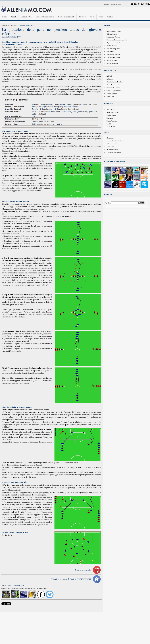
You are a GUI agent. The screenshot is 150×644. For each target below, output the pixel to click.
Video (101, 17)
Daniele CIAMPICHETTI (27, 25)
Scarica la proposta (83, 570)
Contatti (110, 17)
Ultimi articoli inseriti (66, 17)
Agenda (14, 17)
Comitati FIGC (26, 17)
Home (4, 17)
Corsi (92, 17)
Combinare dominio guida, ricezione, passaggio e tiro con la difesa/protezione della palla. (40, 42)
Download (82, 17)
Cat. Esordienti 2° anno (12, 45)
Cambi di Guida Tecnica (45, 17)
